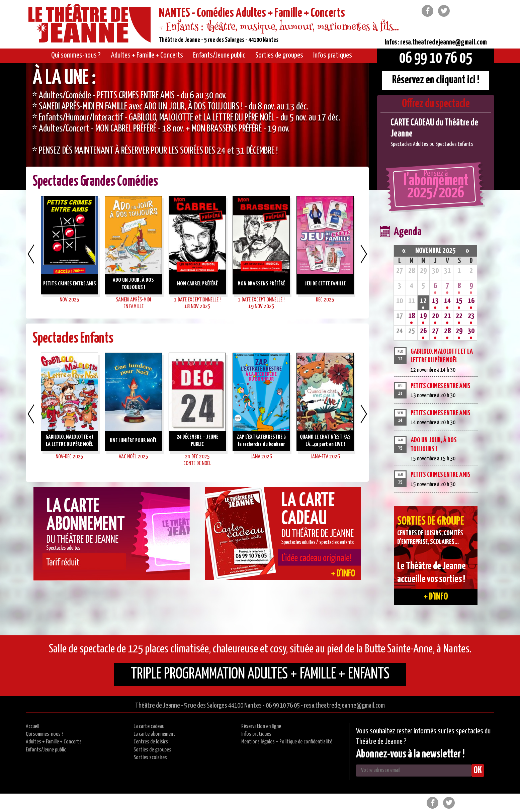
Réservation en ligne (261, 727)
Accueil (32, 727)
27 (435, 331)
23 (471, 316)
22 (459, 316)
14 (447, 301)
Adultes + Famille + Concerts (54, 742)
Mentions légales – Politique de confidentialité (287, 742)
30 (471, 331)
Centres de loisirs (151, 742)
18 (412, 316)
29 (459, 331)
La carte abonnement (154, 734)
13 (435, 301)
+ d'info (436, 597)
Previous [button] (31, 254)
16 (471, 301)
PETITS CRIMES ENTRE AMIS (441, 386)
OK (478, 771)
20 (435, 316)
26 (423, 331)
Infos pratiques (256, 734)
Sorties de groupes (152, 750)
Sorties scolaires (150, 758)
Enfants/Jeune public (46, 750)
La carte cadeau (149, 727)
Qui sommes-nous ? (45, 734)
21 (447, 316)
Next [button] (364, 254)
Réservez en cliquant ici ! (436, 80)
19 (423, 316)
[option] (197, 126)
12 (423, 301)
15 (459, 301)
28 (447, 331)
